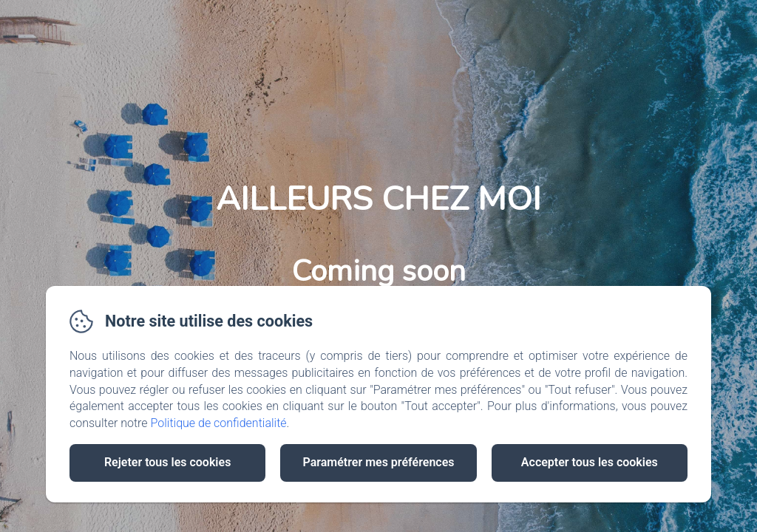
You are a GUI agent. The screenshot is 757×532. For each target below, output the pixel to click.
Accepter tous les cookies (590, 462)
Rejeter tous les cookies (167, 462)
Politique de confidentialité (219, 423)
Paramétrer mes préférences (378, 462)
